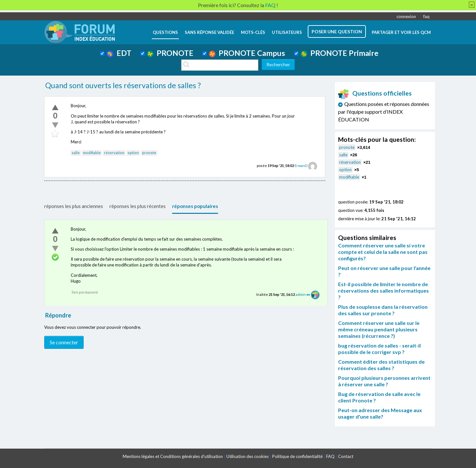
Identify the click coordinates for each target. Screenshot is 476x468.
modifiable (92, 153)
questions (165, 32)
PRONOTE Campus (247, 53)
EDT (119, 53)
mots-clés (253, 32)
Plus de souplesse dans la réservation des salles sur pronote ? (383, 310)
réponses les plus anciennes (74, 206)
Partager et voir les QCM (401, 32)
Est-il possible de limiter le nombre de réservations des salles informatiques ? (383, 291)
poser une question (337, 31)
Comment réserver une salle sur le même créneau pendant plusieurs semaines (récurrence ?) (379, 329)
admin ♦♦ (303, 294)
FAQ (330, 456)
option (133, 153)
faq (426, 16)
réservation (114, 153)
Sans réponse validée (209, 32)
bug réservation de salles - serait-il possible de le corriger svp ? (379, 349)
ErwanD (301, 166)
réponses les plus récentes (138, 206)
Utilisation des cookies (248, 456)
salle (76, 153)
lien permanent (85, 292)
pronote (149, 153)
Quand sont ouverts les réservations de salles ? (123, 85)
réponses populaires (195, 206)
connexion (406, 16)
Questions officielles (375, 93)
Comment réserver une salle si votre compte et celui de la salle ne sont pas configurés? (383, 252)
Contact (346, 456)
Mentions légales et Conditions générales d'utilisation (173, 456)
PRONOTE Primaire (340, 53)
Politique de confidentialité (297, 456)
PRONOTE (170, 53)
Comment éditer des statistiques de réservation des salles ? (381, 365)
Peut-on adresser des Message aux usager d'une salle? (380, 413)
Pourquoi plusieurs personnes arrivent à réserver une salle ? (384, 381)
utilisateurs (287, 32)
